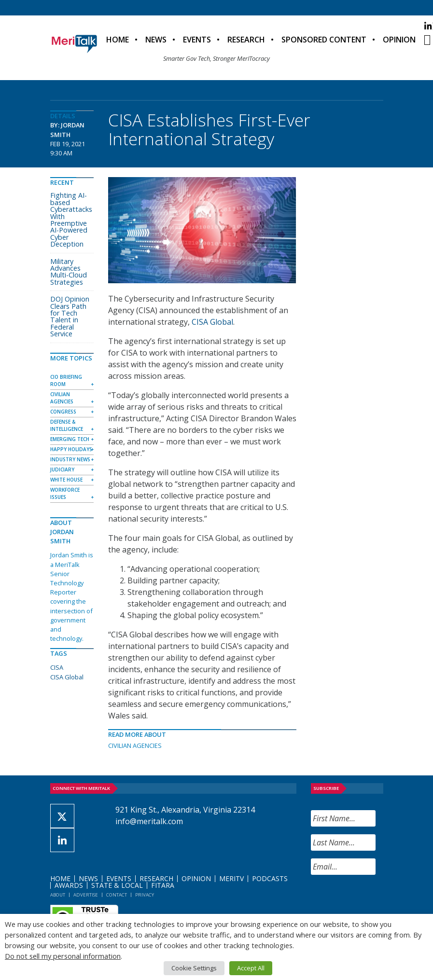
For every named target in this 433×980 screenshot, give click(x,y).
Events (197, 40)
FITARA (163, 885)
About (58, 895)
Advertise (86, 895)
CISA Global (212, 322)
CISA (57, 667)
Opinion (399, 40)
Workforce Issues (65, 493)
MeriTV (231, 878)
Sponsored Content (324, 40)
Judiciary (62, 469)
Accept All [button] (251, 968)
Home (118, 40)
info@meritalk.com (149, 821)
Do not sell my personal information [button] (63, 956)
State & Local (117, 885)
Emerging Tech (70, 439)
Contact (117, 895)
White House (66, 480)
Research (246, 40)
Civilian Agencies (135, 745)
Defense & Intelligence (67, 425)
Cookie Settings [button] (194, 968)
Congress (63, 412)
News (156, 40)
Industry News (70, 459)
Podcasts (270, 878)
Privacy (145, 895)
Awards (69, 885)
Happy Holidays (71, 449)
